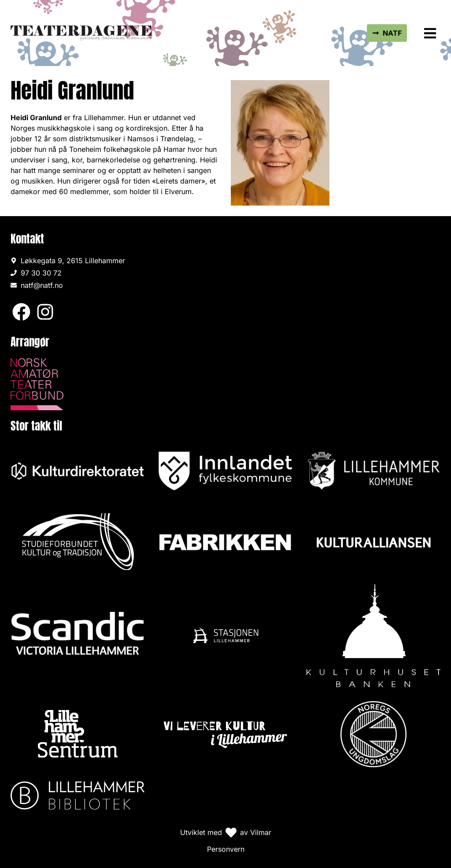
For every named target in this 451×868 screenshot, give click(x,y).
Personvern (226, 849)
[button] (431, 33)
